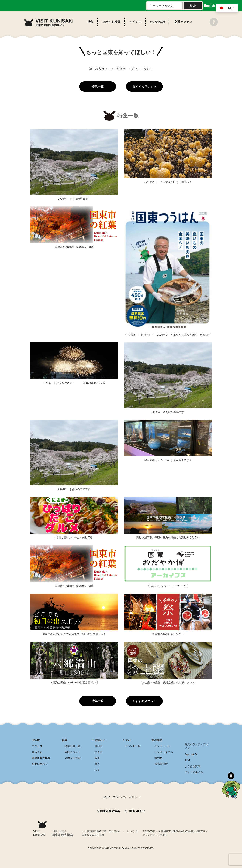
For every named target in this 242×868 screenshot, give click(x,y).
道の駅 (158, 758)
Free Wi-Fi (191, 754)
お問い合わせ (40, 764)
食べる (99, 746)
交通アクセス (183, 22)
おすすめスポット (144, 86)
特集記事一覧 (73, 746)
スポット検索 (111, 22)
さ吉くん (37, 752)
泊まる (99, 752)
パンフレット (162, 746)
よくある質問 (192, 766)
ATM (187, 760)
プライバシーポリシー (126, 797)
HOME (36, 740)
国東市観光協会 (41, 758)
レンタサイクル (164, 752)
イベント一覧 (133, 746)
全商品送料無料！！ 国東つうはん (220, 841)
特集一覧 (98, 86)
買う (97, 764)
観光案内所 (161, 764)
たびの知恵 (158, 22)
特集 (91, 22)
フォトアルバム (194, 772)
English (209, 6)
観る (97, 758)
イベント (135, 22)
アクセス (37, 746)
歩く (97, 769)
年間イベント (73, 752)
